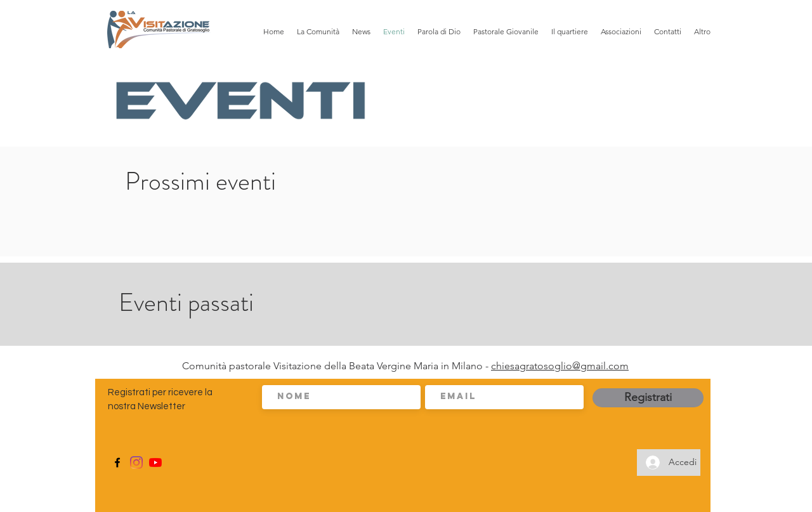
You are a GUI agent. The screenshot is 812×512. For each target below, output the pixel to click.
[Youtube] (155, 463)
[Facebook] (117, 463)
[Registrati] (648, 398)
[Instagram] (136, 463)
